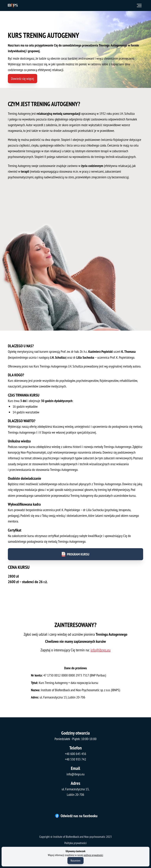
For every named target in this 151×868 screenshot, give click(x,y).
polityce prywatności (93, 855)
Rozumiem (75, 861)
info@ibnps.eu (99, 651)
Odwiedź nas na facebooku (76, 816)
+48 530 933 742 (75, 759)
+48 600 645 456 (75, 754)
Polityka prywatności (75, 843)
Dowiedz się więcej (23, 79)
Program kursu (75, 550)
